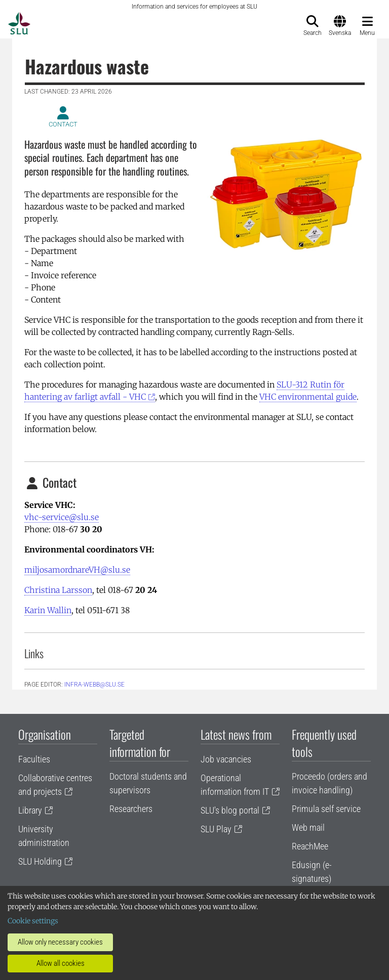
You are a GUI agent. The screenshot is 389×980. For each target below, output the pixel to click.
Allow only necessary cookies (60, 942)
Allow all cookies (61, 963)
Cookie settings (33, 921)
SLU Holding (40, 861)
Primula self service (326, 809)
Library (30, 810)
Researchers (131, 809)
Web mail (308, 827)
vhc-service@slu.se (62, 517)
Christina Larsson (58, 590)
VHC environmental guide (308, 397)
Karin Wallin (48, 610)
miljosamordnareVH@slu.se (77, 570)
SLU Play (216, 829)
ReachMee (310, 846)
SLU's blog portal (230, 810)
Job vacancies (226, 759)
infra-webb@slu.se (94, 685)
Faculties (34, 759)
